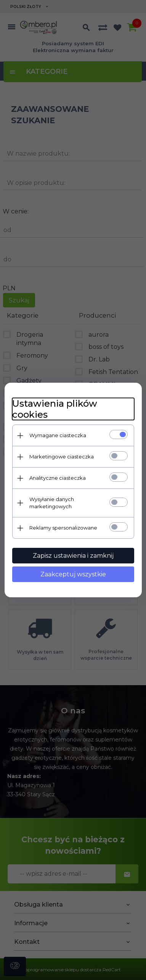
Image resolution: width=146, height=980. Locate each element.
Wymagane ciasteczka (58, 435)
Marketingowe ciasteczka (62, 457)
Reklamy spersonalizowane (63, 528)
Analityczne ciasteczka (58, 478)
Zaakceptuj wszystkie (73, 574)
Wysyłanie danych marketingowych (52, 503)
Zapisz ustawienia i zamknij (73, 556)
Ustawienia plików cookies (55, 409)
